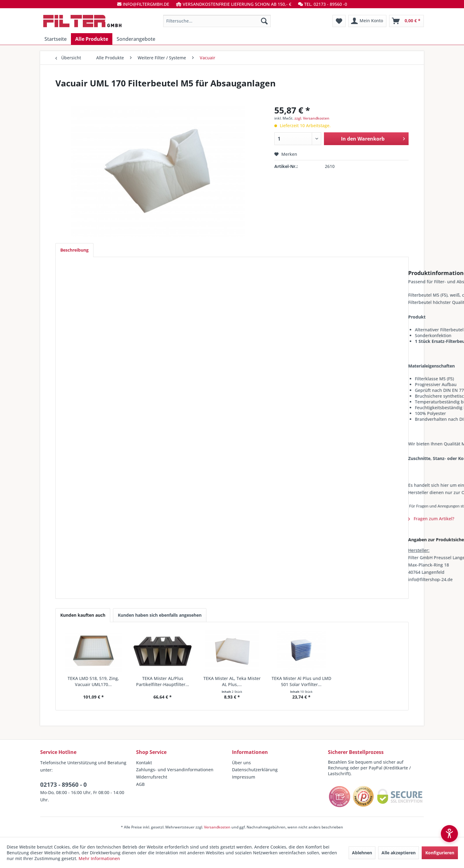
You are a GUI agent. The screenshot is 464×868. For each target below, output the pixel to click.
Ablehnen (362, 853)
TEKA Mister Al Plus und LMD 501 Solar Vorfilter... (301, 681)
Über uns (241, 763)
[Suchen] (264, 21)
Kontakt (144, 763)
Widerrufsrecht (152, 777)
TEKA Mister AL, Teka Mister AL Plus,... (232, 681)
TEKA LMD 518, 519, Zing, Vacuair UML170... (93, 681)
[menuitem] (217, 21)
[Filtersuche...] (217, 21)
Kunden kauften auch (83, 615)
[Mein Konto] (367, 21)
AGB (140, 784)
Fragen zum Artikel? (88, 519)
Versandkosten (217, 827)
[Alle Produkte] (92, 39)
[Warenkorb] (406, 21)
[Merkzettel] (339, 21)
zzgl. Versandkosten (312, 118)
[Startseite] (56, 39)
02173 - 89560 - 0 (63, 785)
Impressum (244, 777)
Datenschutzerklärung (255, 770)
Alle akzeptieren (399, 853)
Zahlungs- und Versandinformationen (175, 770)
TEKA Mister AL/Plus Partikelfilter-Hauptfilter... (163, 681)
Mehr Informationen (99, 858)
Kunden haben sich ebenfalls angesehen (160, 615)
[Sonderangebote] (136, 39)
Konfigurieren (440, 853)
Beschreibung (74, 250)
